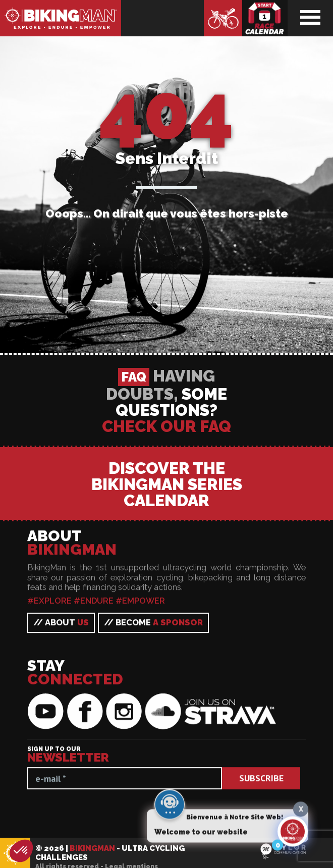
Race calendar (265, 18)
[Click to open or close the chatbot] (293, 835)
